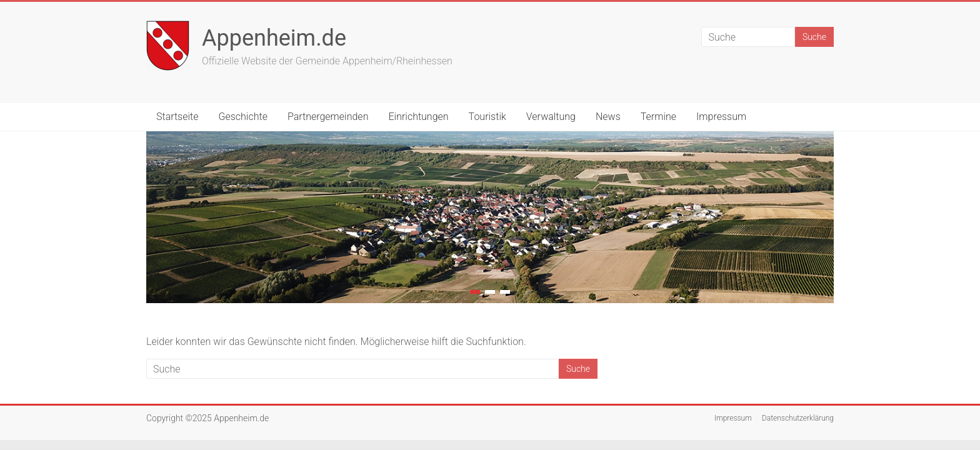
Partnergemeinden (328, 117)
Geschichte (243, 117)
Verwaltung (551, 117)
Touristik (487, 117)
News (608, 117)
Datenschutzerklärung (798, 418)
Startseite (177, 117)
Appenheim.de (274, 38)
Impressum (721, 117)
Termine (658, 117)
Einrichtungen (418, 117)
